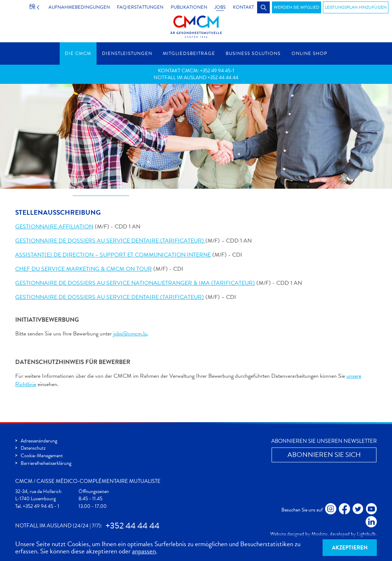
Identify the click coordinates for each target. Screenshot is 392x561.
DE (30, 7)
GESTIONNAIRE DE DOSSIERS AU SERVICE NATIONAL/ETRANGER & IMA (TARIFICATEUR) (135, 283)
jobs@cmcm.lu (130, 334)
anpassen (144, 551)
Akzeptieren (350, 548)
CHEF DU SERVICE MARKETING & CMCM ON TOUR (84, 269)
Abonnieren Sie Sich (324, 455)
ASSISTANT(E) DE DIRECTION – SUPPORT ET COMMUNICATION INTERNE (113, 255)
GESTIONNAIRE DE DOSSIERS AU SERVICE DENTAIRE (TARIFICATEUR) (110, 241)
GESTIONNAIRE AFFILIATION (54, 227)
